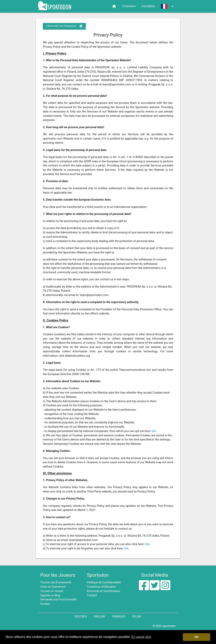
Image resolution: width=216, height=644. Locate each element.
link (154, 431)
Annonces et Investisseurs (104, 591)
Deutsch (81, 617)
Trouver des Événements (56, 582)
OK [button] (197, 637)
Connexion (129, 6)
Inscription (148, 6)
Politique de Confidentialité (104, 582)
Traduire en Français (64, 26)
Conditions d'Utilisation (102, 587)
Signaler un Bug (50, 595)
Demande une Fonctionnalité (58, 600)
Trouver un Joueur (52, 591)
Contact (92, 595)
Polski (137, 617)
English (99, 617)
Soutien (45, 604)
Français (119, 617)
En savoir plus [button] (141, 637)
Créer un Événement (53, 587)
